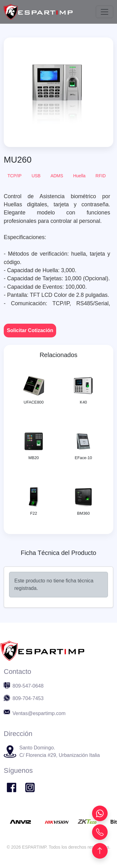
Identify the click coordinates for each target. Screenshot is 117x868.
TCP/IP (15, 176)
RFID (101, 176)
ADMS (57, 176)
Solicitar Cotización (30, 330)
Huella (79, 176)
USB (36, 176)
